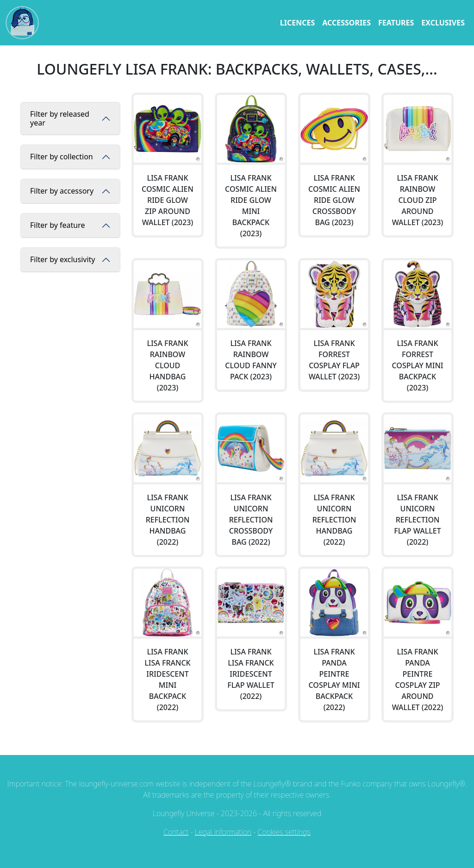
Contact (176, 832)
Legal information (223, 832)
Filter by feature (57, 225)
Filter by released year (60, 118)
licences (297, 23)
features (396, 23)
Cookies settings (284, 832)
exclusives (443, 23)
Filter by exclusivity (63, 259)
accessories (346, 23)
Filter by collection (62, 157)
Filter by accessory (62, 191)
